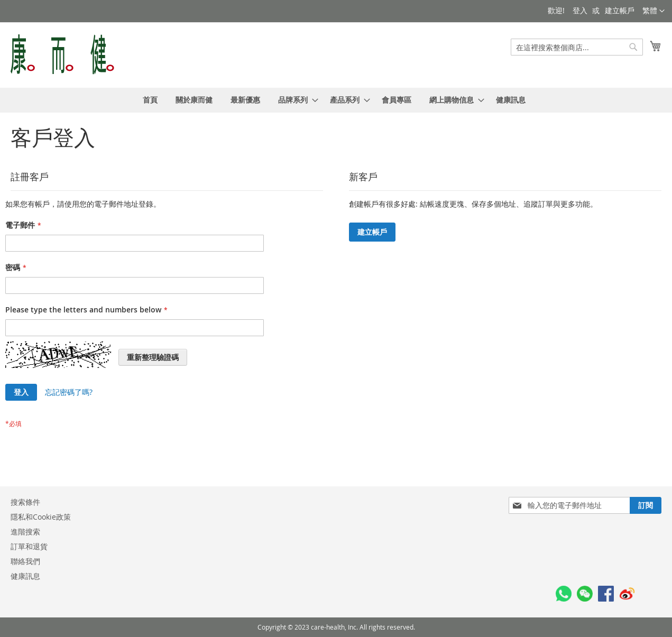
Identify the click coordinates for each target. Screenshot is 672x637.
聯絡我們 (25, 561)
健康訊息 (25, 576)
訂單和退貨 (29, 546)
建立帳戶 (620, 10)
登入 (580, 10)
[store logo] (62, 54)
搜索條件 (25, 502)
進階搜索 (25, 532)
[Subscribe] (646, 505)
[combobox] (577, 47)
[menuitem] (150, 100)
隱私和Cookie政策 (41, 517)
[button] (653, 11)
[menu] (336, 100)
